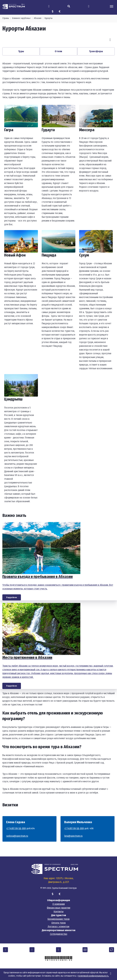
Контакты (59, 912)
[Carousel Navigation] (58, 40)
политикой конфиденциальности (94, 976)
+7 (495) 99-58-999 (16, 828)
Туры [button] (21, 51)
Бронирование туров (59, 919)
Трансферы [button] (96, 51)
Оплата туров (58, 923)
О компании (59, 904)
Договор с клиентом (58, 927)
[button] (5, 950)
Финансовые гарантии (58, 908)
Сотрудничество (59, 934)
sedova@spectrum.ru (17, 836)
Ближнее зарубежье (21, 18)
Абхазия (38, 18)
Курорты (49, 18)
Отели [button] (58, 51)
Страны (6, 18)
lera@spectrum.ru (73, 836)
